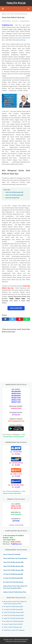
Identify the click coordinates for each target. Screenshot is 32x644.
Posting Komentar (25, 21)
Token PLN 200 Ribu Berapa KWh (14, 192)
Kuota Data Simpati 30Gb (12, 198)
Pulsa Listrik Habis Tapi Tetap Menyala (15, 558)
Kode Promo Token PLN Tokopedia (14, 630)
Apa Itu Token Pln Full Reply (12, 554)
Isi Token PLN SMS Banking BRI (13, 578)
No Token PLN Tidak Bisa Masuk (13, 582)
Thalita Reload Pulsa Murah (21, 640)
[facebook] (5, 319)
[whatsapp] (27, 319)
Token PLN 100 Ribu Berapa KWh (14, 195)
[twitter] (13, 319)
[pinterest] (20, 319)
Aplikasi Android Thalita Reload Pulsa (15, 592)
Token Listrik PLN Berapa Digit (13, 627)
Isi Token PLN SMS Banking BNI (13, 574)
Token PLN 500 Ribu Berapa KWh (13, 562)
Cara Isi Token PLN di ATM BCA (13, 624)
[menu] (3, 9)
